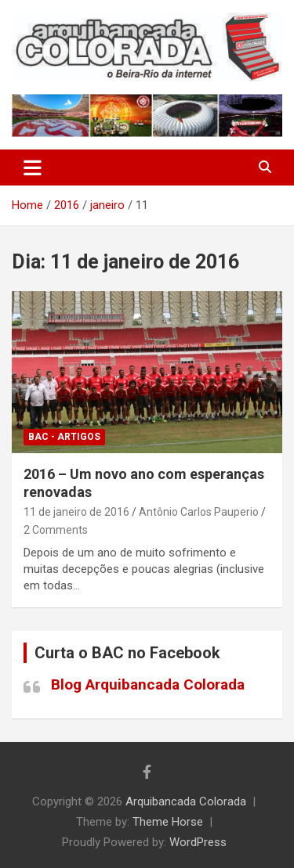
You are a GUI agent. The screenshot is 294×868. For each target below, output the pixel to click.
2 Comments (56, 530)
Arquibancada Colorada (186, 801)
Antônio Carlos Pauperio (199, 512)
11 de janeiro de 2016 (76, 512)
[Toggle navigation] (33, 167)
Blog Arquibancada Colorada (148, 684)
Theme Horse (168, 822)
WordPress (198, 842)
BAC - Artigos (64, 437)
